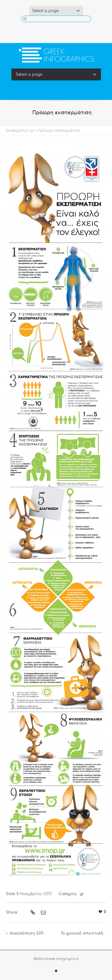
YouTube (66, 31)
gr (32, 131)
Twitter (56, 31)
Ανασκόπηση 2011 (27, 933)
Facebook (47, 31)
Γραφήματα (16, 131)
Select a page (56, 11)
